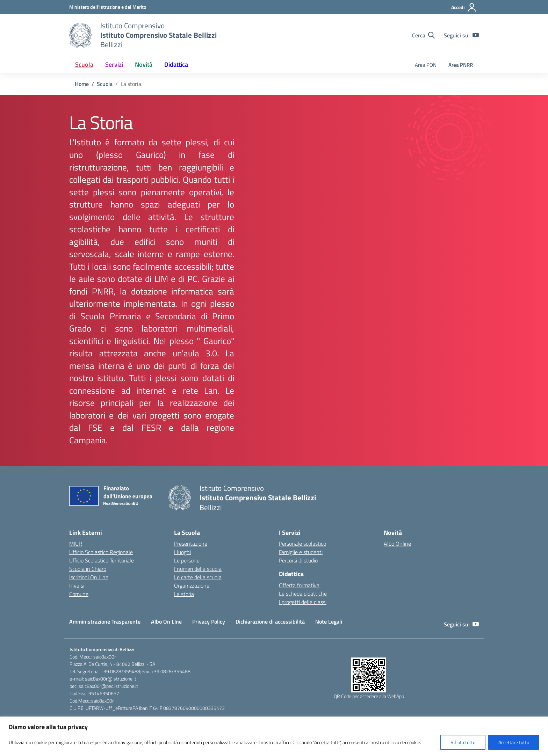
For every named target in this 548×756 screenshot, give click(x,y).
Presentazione (191, 544)
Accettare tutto (514, 742)
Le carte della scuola (198, 577)
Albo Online (397, 544)
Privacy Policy (209, 621)
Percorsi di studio (298, 560)
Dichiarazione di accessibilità (270, 621)
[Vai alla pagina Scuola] (105, 84)
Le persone (187, 560)
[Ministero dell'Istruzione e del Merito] (108, 7)
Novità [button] (144, 64)
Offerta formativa (299, 585)
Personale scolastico (302, 544)
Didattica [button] (176, 64)
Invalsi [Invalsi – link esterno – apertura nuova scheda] (77, 586)
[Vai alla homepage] (80, 35)
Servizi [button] (114, 64)
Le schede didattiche (303, 594)
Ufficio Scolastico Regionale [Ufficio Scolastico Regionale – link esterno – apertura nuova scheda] (101, 552)
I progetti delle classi (303, 602)
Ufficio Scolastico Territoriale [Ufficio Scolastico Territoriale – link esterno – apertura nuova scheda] (102, 560)
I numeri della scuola (198, 569)
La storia (184, 594)
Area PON (426, 65)
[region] (274, 736)
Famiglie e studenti (301, 552)
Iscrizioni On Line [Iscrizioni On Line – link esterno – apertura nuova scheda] (89, 577)
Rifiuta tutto (463, 742)
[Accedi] (464, 7)
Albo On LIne (166, 621)
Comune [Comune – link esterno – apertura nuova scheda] (79, 594)
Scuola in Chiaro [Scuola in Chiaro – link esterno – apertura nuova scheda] (88, 569)
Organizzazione (192, 586)
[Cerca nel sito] (423, 35)
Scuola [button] (84, 64)
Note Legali (329, 621)
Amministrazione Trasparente (105, 621)
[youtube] (476, 35)
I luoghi (182, 552)
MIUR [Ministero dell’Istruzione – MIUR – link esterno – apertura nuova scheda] (76, 544)
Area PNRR (461, 65)
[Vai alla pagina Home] (82, 84)
